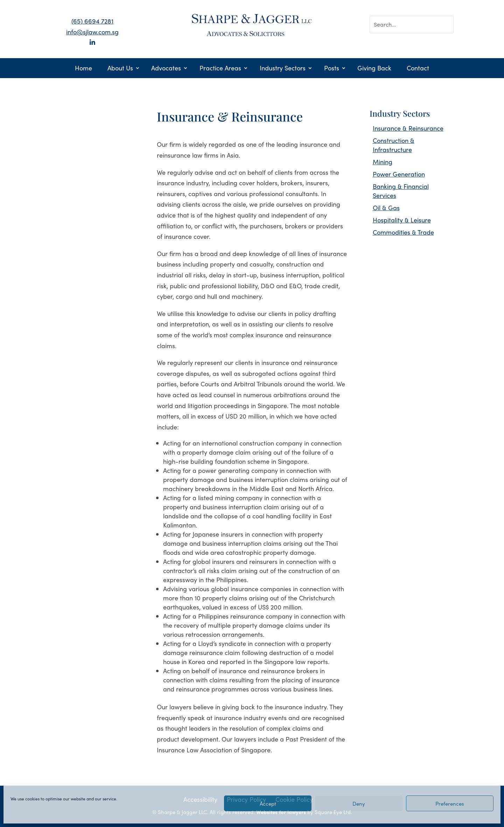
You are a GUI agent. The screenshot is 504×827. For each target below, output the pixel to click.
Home (83, 69)
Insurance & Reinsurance (408, 128)
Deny (359, 804)
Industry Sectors (283, 69)
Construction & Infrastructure (394, 145)
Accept (268, 804)
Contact (418, 69)
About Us (120, 69)
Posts (332, 69)
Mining (383, 162)
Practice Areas (220, 69)
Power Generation (399, 174)
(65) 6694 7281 (92, 21)
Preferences (450, 804)
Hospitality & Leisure (402, 220)
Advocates (166, 69)
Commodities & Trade (403, 232)
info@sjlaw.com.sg (92, 32)
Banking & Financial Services (401, 191)
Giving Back (374, 69)
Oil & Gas (386, 208)
